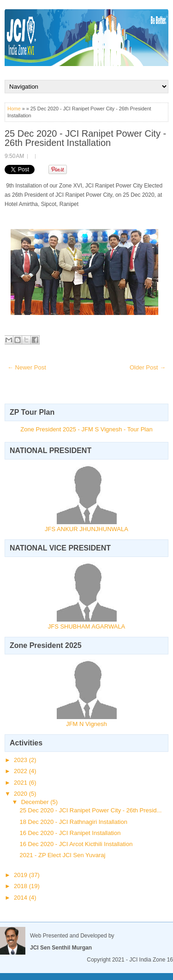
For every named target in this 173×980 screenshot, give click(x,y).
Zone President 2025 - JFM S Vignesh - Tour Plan (86, 429)
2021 (21, 783)
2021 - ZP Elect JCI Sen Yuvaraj (62, 855)
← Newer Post (27, 367)
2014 (21, 898)
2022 (21, 771)
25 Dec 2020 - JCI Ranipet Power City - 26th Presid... (90, 810)
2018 (21, 886)
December (36, 802)
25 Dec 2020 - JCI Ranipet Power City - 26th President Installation (85, 138)
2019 (21, 875)
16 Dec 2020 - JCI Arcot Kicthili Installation (76, 844)
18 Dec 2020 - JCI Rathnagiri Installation (73, 822)
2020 (21, 794)
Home (14, 109)
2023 (21, 760)
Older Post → (148, 367)
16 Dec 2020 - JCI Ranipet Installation (70, 833)
